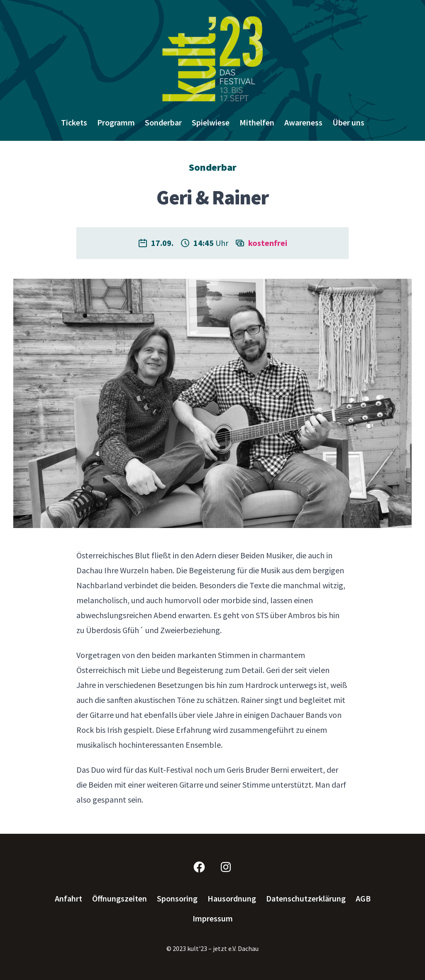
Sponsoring (177, 899)
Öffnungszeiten (120, 899)
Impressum (213, 919)
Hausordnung (232, 899)
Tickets (74, 123)
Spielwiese (211, 123)
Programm (116, 123)
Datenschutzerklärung (306, 899)
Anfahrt (68, 899)
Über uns (348, 123)
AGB (363, 899)
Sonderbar (163, 123)
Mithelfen (257, 123)
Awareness (303, 123)
